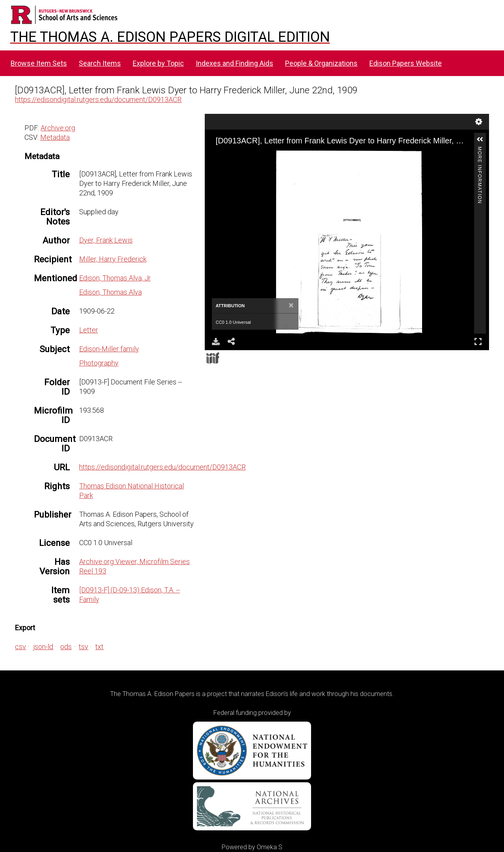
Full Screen (478, 341)
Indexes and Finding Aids (234, 63)
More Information (480, 150)
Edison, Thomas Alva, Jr (115, 278)
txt (99, 647)
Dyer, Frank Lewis (106, 240)
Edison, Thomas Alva (110, 292)
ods (66, 647)
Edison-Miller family (109, 349)
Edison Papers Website (406, 63)
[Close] (291, 306)
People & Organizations (321, 63)
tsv (83, 647)
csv (20, 647)
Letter (89, 330)
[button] (480, 139)
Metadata (55, 137)
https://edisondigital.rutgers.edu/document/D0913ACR (98, 99)
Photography (99, 363)
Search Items (100, 63)
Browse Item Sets (39, 63)
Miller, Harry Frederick (113, 259)
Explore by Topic (158, 63)
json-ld (43, 647)
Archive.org (58, 128)
